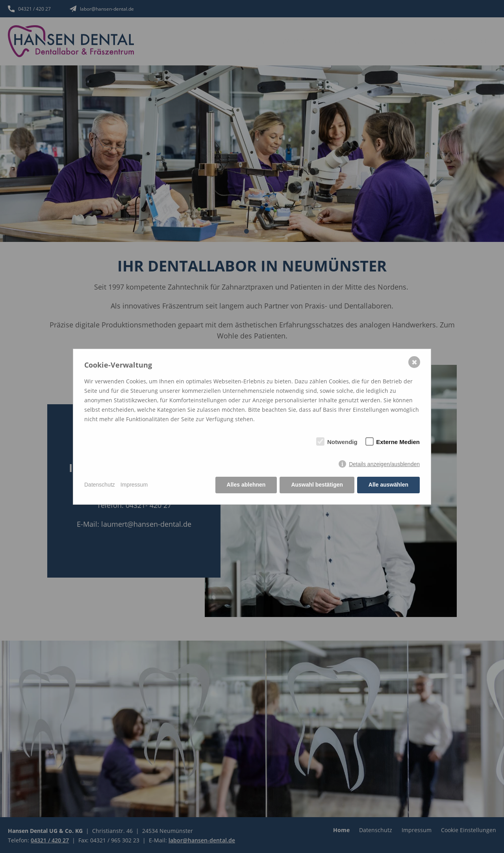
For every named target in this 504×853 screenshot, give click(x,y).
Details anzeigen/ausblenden (384, 464)
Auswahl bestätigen (317, 485)
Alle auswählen (388, 485)
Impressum (134, 485)
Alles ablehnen (246, 485)
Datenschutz (100, 485)
